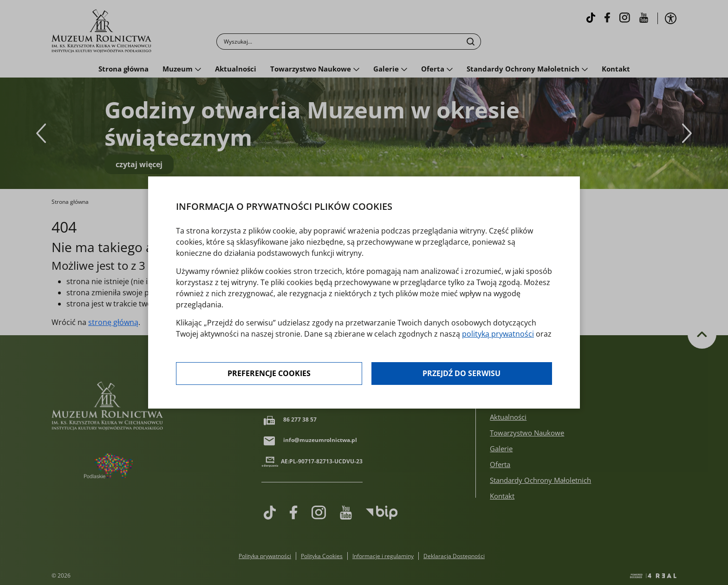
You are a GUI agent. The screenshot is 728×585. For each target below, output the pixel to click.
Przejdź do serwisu (461, 374)
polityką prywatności (498, 334)
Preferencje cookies (269, 374)
